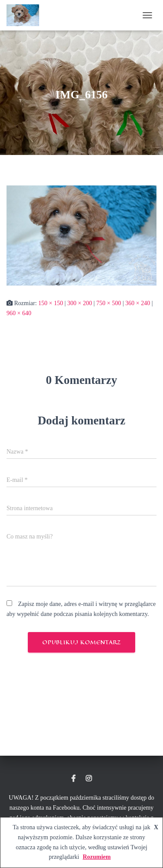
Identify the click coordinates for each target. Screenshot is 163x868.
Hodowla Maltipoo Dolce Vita (73, 779)
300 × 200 (80, 303)
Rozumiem (97, 857)
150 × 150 (51, 303)
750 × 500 (109, 303)
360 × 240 (138, 303)
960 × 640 (19, 313)
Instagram (89, 779)
